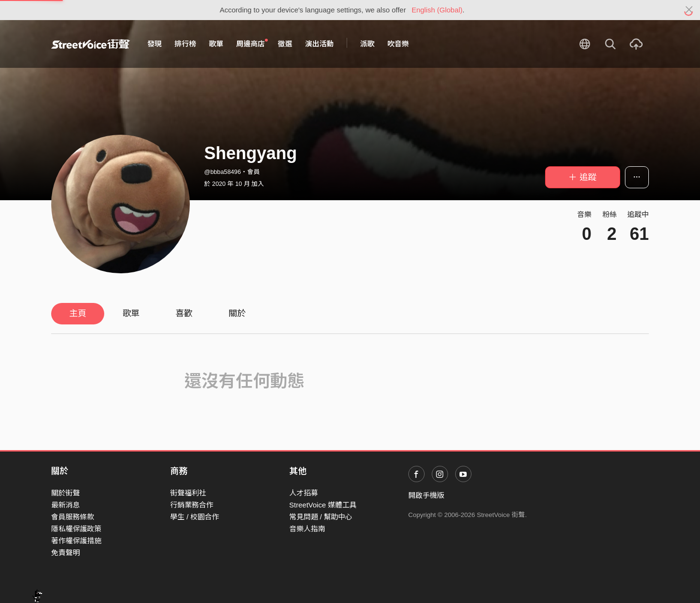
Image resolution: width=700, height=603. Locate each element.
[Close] (689, 10)
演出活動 (319, 44)
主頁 (78, 313)
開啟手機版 (426, 495)
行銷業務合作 (192, 505)
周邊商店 (252, 43)
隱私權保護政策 (76, 529)
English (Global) (437, 10)
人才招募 (304, 493)
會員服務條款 (73, 517)
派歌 (367, 44)
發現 (154, 44)
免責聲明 (66, 553)
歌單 (216, 44)
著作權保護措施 (76, 541)
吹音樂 (398, 44)
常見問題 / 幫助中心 (321, 517)
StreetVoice (91, 44)
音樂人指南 (307, 529)
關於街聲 (66, 493)
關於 (237, 313)
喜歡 (184, 313)
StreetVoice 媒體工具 (323, 505)
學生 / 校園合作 (195, 517)
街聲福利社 (188, 493)
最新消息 (66, 505)
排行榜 (185, 44)
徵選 (285, 44)
